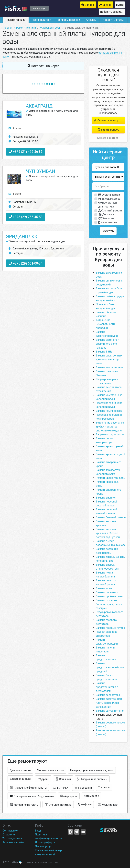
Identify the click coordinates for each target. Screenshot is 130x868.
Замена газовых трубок (110, 628)
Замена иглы (104, 588)
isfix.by (16, 8)
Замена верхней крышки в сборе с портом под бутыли (108, 533)
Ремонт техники (16, 20)
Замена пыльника (107, 592)
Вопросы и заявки (69, 20)
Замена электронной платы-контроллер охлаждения (109, 703)
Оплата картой (109, 195)
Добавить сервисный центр (112, 12)
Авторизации (108, 222)
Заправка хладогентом (110, 434)
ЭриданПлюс (22, 237)
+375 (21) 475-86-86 (26, 152)
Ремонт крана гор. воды (111, 478)
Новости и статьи (114, 20)
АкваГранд (39, 106)
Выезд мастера (109, 199)
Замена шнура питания (110, 711)
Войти (120, 5)
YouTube (83, 832)
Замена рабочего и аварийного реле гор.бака (108, 344)
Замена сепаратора (108, 695)
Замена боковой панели (111, 517)
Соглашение (10, 831)
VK (70, 832)
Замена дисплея (106, 498)
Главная (7, 28)
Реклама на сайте (13, 842)
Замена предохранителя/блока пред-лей (110, 667)
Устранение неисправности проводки (105, 324)
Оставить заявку (106, 120)
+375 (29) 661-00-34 (26, 263)
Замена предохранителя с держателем (107, 687)
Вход (38, 831)
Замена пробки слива (109, 596)
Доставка (106, 214)
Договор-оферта (45, 842)
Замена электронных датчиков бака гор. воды (109, 360)
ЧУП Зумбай (40, 171)
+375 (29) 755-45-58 (26, 217)
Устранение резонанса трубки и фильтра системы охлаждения (110, 427)
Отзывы (91, 20)
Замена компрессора (109, 411)
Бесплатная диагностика (108, 205)
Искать (108, 231)
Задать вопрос (108, 130)
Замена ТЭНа (104, 352)
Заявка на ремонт (108, 5)
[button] (108, 167)
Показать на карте (43, 66)
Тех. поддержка (12, 838)
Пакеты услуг (43, 846)
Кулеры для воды (50, 28)
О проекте (9, 835)
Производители (42, 20)
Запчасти (106, 218)
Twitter (77, 832)
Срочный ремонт (110, 211)
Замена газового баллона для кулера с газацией (109, 604)
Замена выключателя (109, 367)
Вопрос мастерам (91, 5)
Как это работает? (108, 138)
